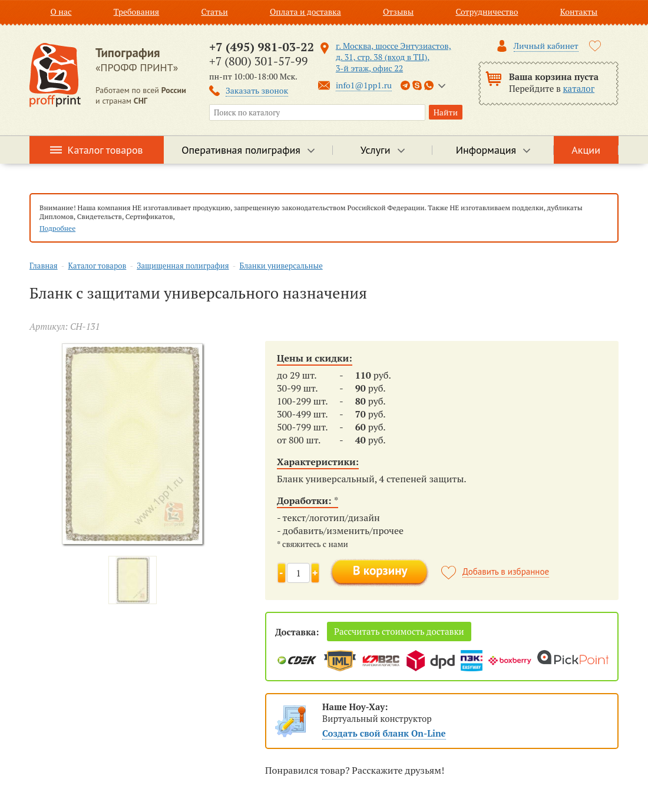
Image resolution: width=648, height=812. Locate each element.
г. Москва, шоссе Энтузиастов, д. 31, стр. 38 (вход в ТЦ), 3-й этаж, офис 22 (394, 57)
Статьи (214, 11)
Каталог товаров (105, 150)
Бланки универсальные (281, 266)
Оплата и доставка (305, 11)
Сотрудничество (487, 11)
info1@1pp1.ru (364, 85)
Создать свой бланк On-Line (384, 733)
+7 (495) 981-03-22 (262, 47)
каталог (579, 88)
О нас (61, 11)
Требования (137, 11)
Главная (44, 266)
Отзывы (398, 11)
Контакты (579, 11)
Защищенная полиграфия (183, 266)
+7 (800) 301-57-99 (258, 61)
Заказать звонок (257, 90)
